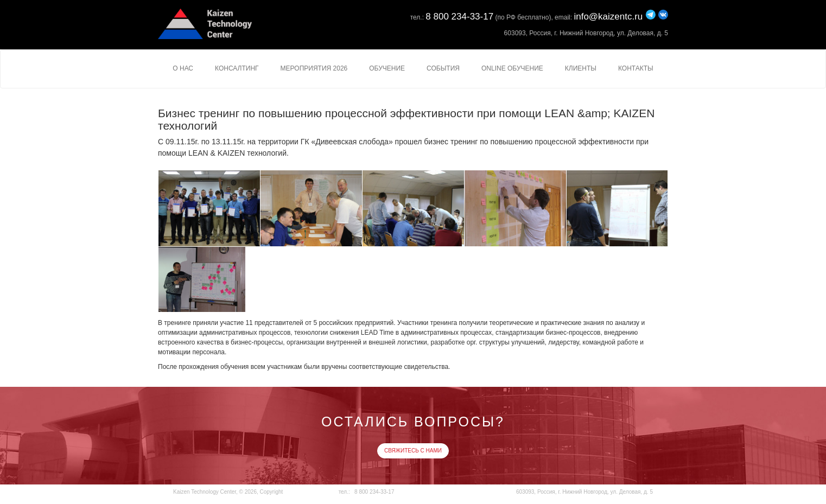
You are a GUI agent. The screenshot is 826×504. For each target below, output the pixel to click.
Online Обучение (512, 68)
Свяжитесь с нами (413, 451)
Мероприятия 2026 (314, 68)
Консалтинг (237, 68)
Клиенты (581, 68)
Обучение (387, 68)
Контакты (636, 68)
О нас (183, 68)
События (443, 68)
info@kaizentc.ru (608, 17)
